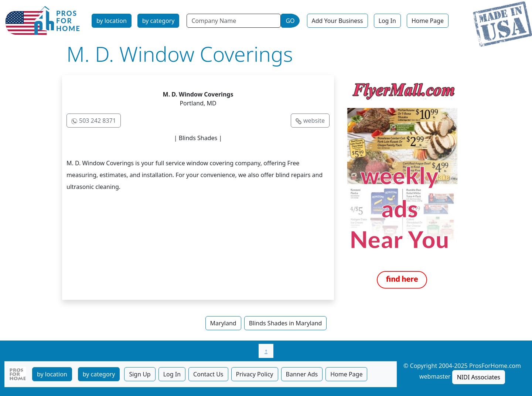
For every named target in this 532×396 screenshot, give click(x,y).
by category (158, 21)
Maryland (223, 323)
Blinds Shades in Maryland (286, 323)
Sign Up (140, 374)
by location (112, 21)
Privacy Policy (255, 374)
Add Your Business (337, 21)
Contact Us (208, 374)
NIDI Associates (479, 377)
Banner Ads (302, 374)
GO (290, 21)
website (314, 121)
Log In (387, 21)
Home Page (428, 21)
